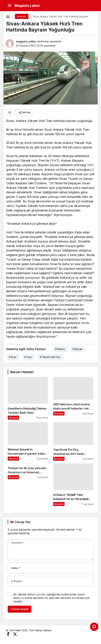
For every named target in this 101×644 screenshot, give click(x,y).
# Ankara (60, 349)
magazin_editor (26, 41)
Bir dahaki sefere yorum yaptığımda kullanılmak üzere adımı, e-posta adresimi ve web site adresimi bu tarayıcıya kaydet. (51, 598)
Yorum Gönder (20, 609)
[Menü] (10, 6)
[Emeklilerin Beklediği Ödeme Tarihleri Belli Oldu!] (28, 398)
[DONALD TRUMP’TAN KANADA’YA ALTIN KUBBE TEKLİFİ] (73, 485)
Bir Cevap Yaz (20, 522)
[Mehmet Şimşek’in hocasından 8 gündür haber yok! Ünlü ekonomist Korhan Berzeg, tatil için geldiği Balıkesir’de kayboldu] (28, 441)
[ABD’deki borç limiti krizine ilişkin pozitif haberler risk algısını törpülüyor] (73, 398)
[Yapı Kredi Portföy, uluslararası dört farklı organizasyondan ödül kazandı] (73, 441)
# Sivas (13, 357)
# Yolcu (28, 357)
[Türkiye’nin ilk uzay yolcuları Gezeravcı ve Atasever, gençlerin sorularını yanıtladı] (28, 485)
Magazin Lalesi (27, 6)
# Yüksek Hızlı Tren (50, 357)
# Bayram (77, 349)
